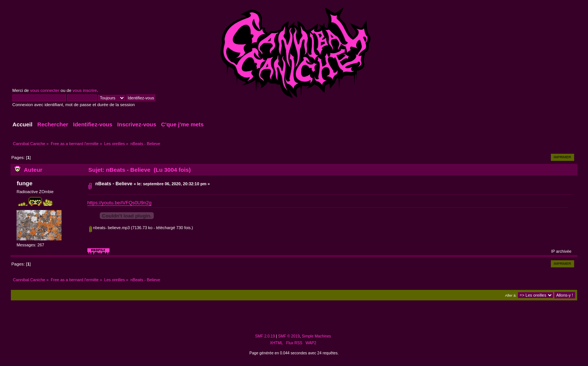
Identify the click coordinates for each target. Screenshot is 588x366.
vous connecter (45, 90)
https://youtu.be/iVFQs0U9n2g (119, 203)
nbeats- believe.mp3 (109, 228)
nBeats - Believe (114, 184)
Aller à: (511, 295)
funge (25, 183)
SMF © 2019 (289, 336)
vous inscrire (85, 90)
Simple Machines (316, 336)
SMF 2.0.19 (265, 336)
